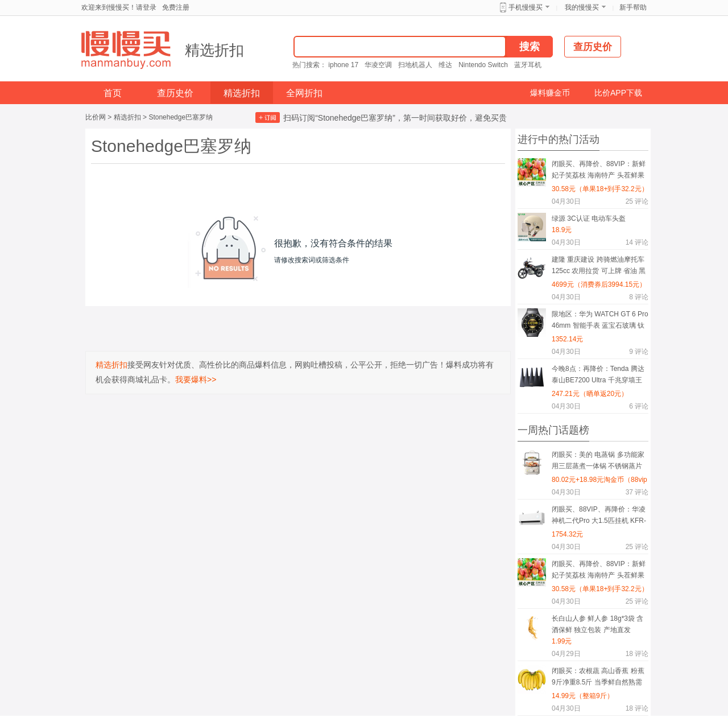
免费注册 (176, 7)
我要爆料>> (196, 379)
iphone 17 (343, 65)
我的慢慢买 (582, 7)
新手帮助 (633, 7)
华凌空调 (378, 65)
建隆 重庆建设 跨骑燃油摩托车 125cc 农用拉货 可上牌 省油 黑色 (599, 267)
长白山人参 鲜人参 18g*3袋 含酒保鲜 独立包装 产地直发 (597, 624)
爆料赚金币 (550, 93)
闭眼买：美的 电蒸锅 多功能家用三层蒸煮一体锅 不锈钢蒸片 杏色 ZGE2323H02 (598, 462)
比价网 (96, 117)
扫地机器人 (415, 65)
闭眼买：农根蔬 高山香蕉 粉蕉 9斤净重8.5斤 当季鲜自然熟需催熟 (598, 678)
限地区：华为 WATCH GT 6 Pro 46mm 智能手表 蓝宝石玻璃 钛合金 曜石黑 (600, 322)
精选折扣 (214, 50)
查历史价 (175, 93)
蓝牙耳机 (528, 65)
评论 (637, 201)
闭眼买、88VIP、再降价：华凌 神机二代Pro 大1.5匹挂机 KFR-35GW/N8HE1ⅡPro (599, 517)
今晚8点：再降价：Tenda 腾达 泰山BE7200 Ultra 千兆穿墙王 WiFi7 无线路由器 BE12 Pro (598, 376)
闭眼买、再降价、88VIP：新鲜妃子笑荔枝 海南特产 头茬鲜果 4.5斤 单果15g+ (599, 172)
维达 (445, 65)
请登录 (146, 7)
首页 (113, 93)
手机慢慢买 (526, 7)
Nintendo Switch (483, 65)
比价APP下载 (618, 93)
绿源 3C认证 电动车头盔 (589, 218)
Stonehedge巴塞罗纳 (181, 117)
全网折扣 (304, 93)
